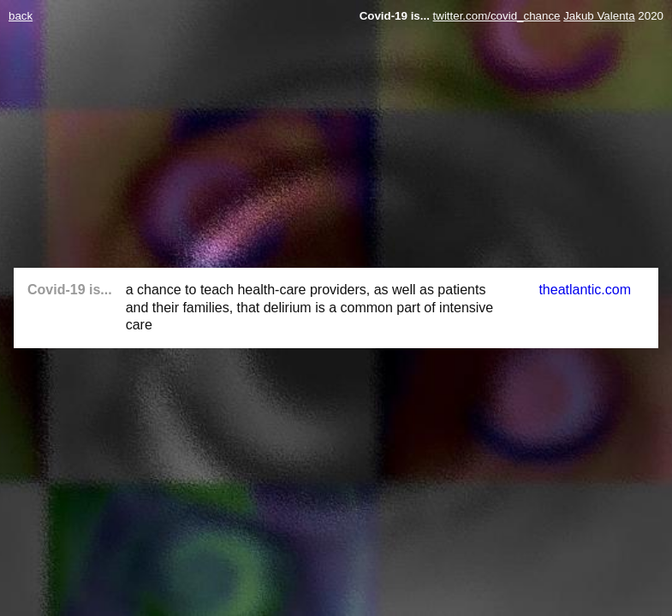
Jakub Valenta (599, 16)
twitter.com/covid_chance (497, 16)
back (21, 16)
